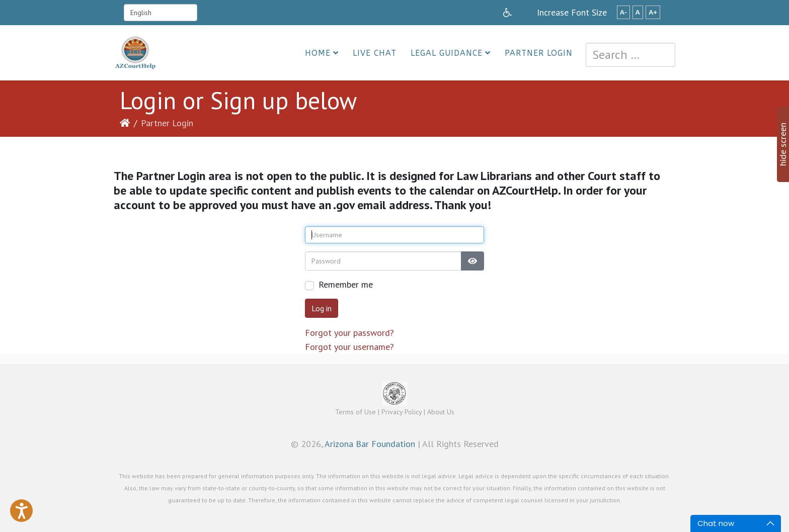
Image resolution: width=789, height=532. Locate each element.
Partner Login (539, 53)
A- (623, 12)
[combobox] (630, 55)
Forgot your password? (349, 333)
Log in (322, 308)
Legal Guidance (447, 53)
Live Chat (375, 53)
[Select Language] (161, 13)
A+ (653, 12)
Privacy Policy (402, 412)
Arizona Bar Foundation (370, 444)
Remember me (346, 284)
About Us (441, 412)
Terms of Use (356, 412)
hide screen (783, 144)
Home (318, 53)
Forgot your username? (349, 347)
